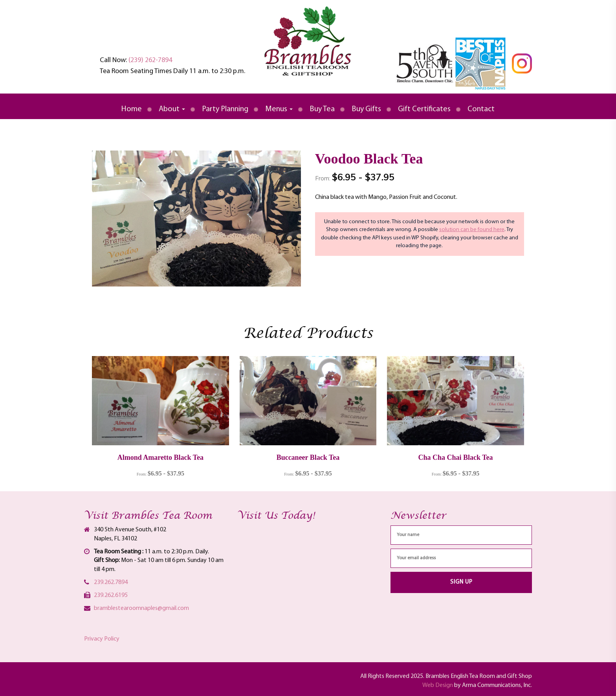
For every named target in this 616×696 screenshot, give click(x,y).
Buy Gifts (366, 109)
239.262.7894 (111, 582)
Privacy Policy (102, 639)
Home (132, 109)
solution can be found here (472, 230)
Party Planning (225, 109)
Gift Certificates (424, 109)
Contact (481, 109)
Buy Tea (322, 109)
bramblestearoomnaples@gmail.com (141, 608)
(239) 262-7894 (150, 60)
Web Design (438, 685)
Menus (279, 109)
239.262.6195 (111, 595)
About (172, 109)
